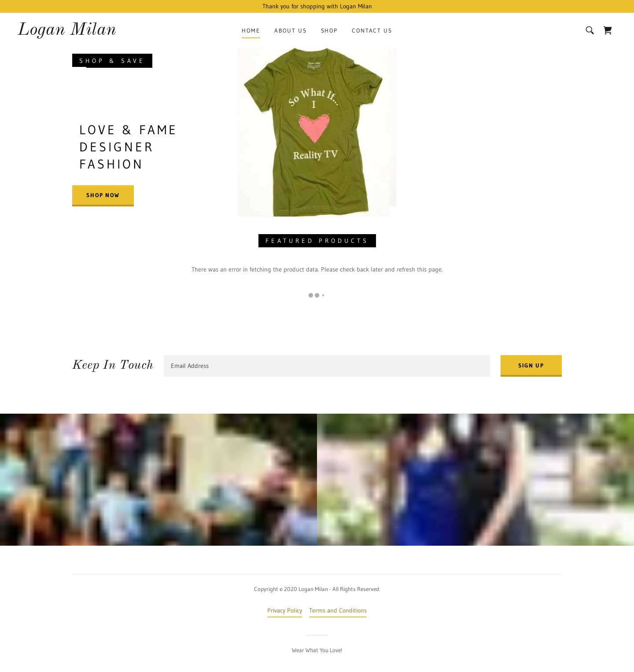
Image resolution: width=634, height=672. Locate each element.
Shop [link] (329, 30)
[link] (67, 33)
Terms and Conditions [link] (338, 610)
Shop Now (103, 195)
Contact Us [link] (372, 30)
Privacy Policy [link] (285, 610)
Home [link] (251, 30)
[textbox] (327, 366)
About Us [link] (291, 30)
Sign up (531, 365)
